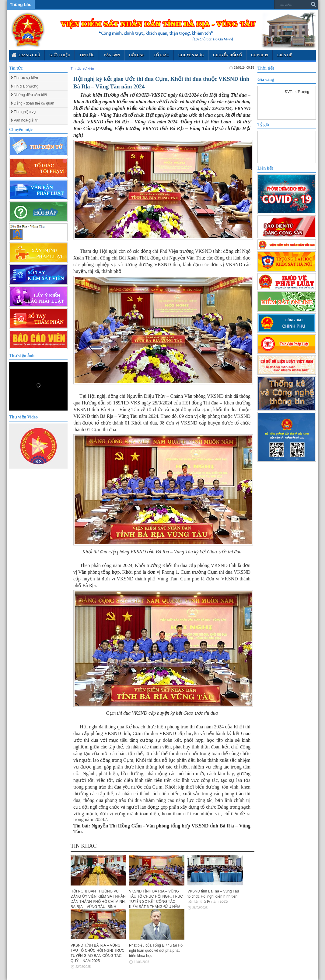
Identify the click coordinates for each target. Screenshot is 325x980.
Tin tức (87, 55)
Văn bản (112, 55)
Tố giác (161, 55)
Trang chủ (26, 55)
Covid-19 (260, 55)
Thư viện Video (23, 417)
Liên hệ (285, 55)
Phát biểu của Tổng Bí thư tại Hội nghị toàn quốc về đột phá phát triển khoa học (156, 951)
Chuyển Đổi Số (227, 55)
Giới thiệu (60, 55)
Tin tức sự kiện (82, 68)
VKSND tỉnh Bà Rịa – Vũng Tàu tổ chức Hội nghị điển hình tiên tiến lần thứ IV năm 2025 (213, 896)
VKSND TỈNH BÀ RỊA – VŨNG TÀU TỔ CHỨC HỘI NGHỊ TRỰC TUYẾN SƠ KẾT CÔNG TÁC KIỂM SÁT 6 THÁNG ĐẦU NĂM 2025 (156, 902)
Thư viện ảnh (22, 356)
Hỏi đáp (137, 55)
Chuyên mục (191, 55)
